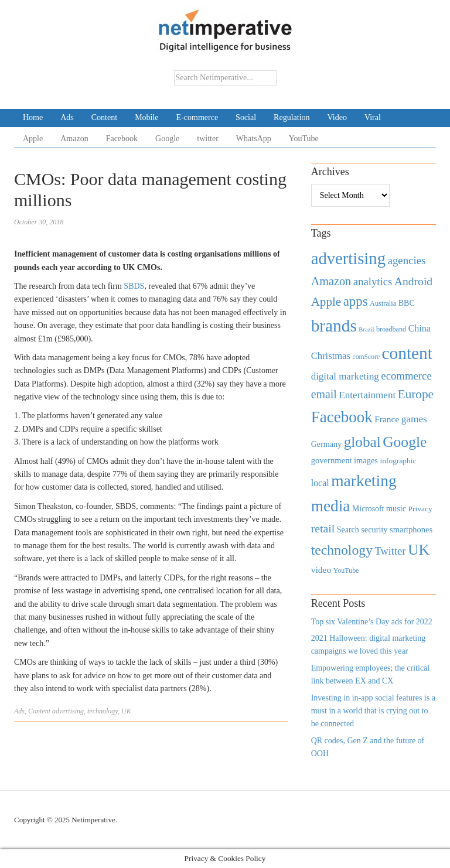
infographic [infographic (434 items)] (398, 461)
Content (104, 117)
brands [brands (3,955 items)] (334, 326)
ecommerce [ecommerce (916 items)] (406, 376)
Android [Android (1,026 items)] (413, 281)
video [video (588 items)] (321, 570)
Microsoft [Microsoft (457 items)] (368, 509)
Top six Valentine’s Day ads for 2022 (372, 622)
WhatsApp (254, 139)
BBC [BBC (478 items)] (407, 303)
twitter (208, 139)
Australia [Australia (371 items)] (383, 303)
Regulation (292, 117)
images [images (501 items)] (366, 460)
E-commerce (197, 117)
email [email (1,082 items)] (324, 394)
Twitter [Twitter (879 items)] (390, 551)
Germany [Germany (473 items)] (327, 444)
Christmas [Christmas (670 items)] (331, 356)
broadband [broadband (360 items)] (391, 329)
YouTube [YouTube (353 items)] (346, 570)
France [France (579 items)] (387, 419)
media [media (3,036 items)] (331, 506)
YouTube (304, 139)
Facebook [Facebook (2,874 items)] (342, 417)
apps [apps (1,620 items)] (356, 301)
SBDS (134, 286)
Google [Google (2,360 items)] (405, 442)
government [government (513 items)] (332, 460)
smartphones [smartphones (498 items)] (411, 529)
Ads (67, 117)
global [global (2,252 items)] (362, 442)
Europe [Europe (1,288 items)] (416, 394)
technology (103, 711)
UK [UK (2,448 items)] (419, 550)
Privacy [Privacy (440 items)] (420, 509)
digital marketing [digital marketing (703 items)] (345, 376)
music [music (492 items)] (396, 508)
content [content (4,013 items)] (407, 353)
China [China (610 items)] (420, 328)
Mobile (146, 117)
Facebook (122, 139)
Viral (373, 117)
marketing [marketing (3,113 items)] (364, 481)
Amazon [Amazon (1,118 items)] (331, 281)
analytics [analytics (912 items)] (373, 281)
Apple (33, 139)
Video (337, 117)
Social (246, 117)
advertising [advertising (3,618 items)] (348, 258)
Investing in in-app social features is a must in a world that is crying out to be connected (373, 711)
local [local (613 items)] (320, 483)
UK (126, 711)
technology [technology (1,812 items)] (342, 550)
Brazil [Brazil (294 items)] (366, 329)
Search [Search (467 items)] (348, 530)
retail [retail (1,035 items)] (323, 528)
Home (33, 117)
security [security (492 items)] (374, 529)
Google (167, 139)
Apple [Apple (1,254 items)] (326, 302)
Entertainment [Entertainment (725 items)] (367, 395)
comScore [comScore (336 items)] (367, 357)
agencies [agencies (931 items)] (407, 260)
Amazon (74, 139)
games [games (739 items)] (414, 419)
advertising (68, 711)
